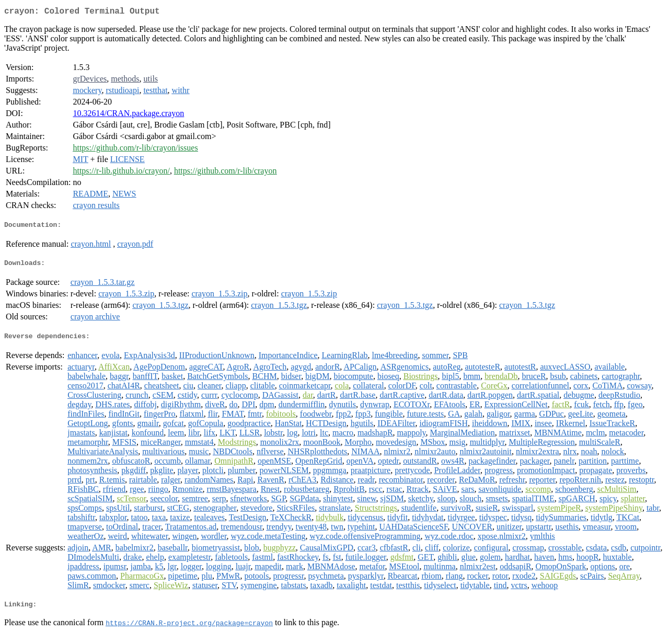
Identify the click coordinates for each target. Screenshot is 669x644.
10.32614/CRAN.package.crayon (128, 115)
